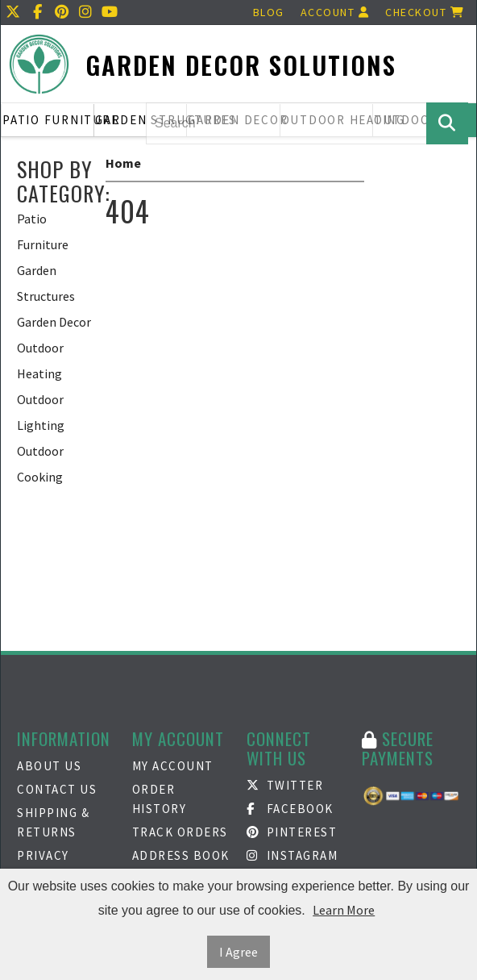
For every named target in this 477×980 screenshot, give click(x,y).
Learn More (344, 910)
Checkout (425, 12)
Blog (269, 12)
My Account (173, 766)
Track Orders (180, 832)
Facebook (290, 809)
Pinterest (292, 832)
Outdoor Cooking (40, 464)
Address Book (181, 855)
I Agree (238, 952)
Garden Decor (54, 322)
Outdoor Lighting (41, 412)
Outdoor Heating (40, 361)
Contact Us (57, 789)
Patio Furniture (48, 120)
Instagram (292, 855)
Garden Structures (141, 120)
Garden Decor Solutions (241, 65)
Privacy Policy (43, 865)
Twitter (285, 785)
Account (335, 12)
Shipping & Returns (53, 822)
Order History (160, 799)
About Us (49, 766)
